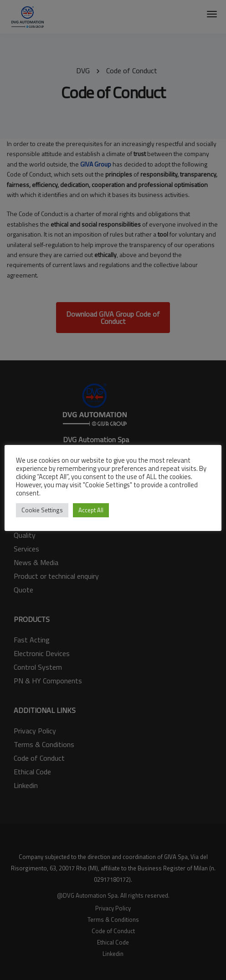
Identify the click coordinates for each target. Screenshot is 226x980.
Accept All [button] (91, 510)
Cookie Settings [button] (42, 510)
